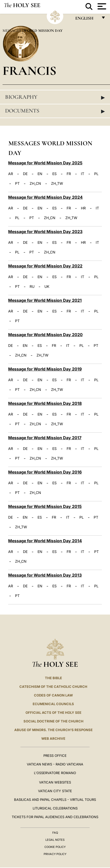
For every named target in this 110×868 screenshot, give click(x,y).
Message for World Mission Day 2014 (45, 541)
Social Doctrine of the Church (53, 721)
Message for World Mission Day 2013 (45, 575)
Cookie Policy (55, 847)
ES (54, 174)
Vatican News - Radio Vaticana (55, 764)
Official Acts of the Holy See (53, 713)
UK (47, 287)
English (87, 19)
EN (40, 174)
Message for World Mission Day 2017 (45, 438)
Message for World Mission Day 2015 (45, 506)
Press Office (55, 756)
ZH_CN (35, 183)
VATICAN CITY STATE (55, 791)
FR (69, 174)
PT (17, 183)
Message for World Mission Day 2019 (45, 369)
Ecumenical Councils (53, 704)
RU (32, 287)
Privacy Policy (55, 854)
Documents (55, 111)
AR (11, 174)
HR (83, 208)
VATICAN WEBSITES (55, 782)
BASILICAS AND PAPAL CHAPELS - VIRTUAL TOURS (55, 800)
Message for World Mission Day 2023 (45, 232)
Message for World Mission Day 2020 (45, 335)
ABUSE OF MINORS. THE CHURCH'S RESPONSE (53, 730)
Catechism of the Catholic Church (53, 687)
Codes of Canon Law (53, 695)
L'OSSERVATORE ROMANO (55, 773)
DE (25, 174)
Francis (29, 71)
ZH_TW (57, 183)
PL (96, 174)
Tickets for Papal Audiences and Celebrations (55, 817)
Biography (55, 97)
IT (83, 174)
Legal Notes (55, 840)
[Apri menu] (101, 6)
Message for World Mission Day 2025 (45, 163)
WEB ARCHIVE (53, 738)
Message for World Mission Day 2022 (45, 266)
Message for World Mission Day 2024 (45, 197)
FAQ (55, 833)
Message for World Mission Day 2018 (45, 403)
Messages (12, 31)
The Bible (53, 678)
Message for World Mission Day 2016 (45, 472)
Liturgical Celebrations (55, 808)
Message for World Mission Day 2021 (45, 300)
